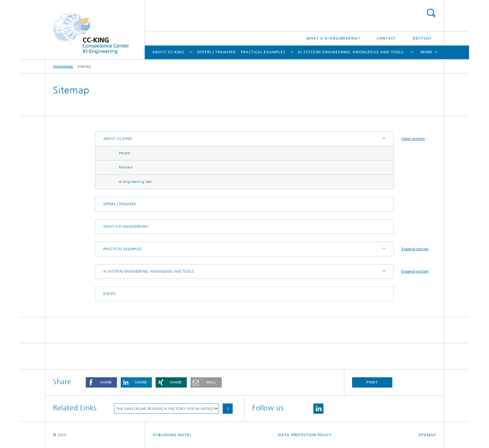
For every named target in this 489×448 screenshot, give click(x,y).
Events (110, 294)
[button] (101, 382)
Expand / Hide (383, 139)
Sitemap (427, 435)
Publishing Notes (172, 435)
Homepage (63, 66)
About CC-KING (168, 52)
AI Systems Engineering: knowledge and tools (351, 52)
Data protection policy (305, 435)
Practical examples (263, 52)
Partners (126, 167)
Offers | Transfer (216, 52)
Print (372, 382)
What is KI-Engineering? (333, 38)
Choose (228, 409)
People (125, 153)
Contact (386, 38)
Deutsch (422, 38)
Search (431, 13)
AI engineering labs (136, 182)
